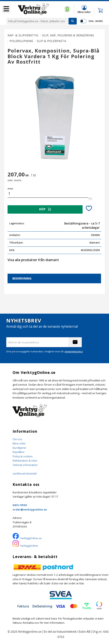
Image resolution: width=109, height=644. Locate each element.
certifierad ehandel (25, 473)
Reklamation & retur (25, 461)
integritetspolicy (74, 351)
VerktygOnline (29, 546)
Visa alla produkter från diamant (33, 260)
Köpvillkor (19, 452)
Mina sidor (19, 443)
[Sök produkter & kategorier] (37, 21)
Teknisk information (25, 465)
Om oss (17, 439)
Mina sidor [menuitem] (84, 12)
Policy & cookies (23, 456)
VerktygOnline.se (31, 538)
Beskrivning (22, 278)
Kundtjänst (19, 448)
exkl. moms (96, 21)
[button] (6, 9)
